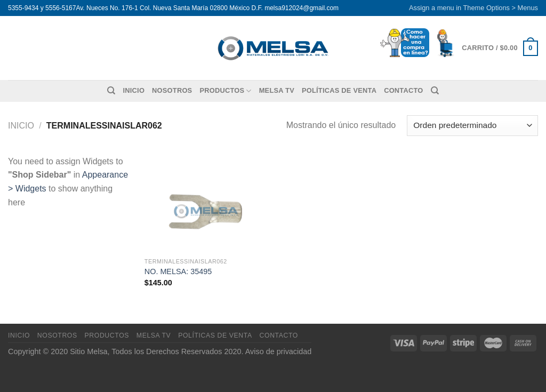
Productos (225, 91)
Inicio (134, 90)
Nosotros (172, 90)
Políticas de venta (339, 90)
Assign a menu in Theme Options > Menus (473, 8)
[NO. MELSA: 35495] (207, 203)
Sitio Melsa (89, 351)
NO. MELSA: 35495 (178, 271)
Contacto (403, 90)
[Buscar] (111, 91)
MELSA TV (277, 90)
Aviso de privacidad (279, 351)
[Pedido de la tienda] (472, 126)
